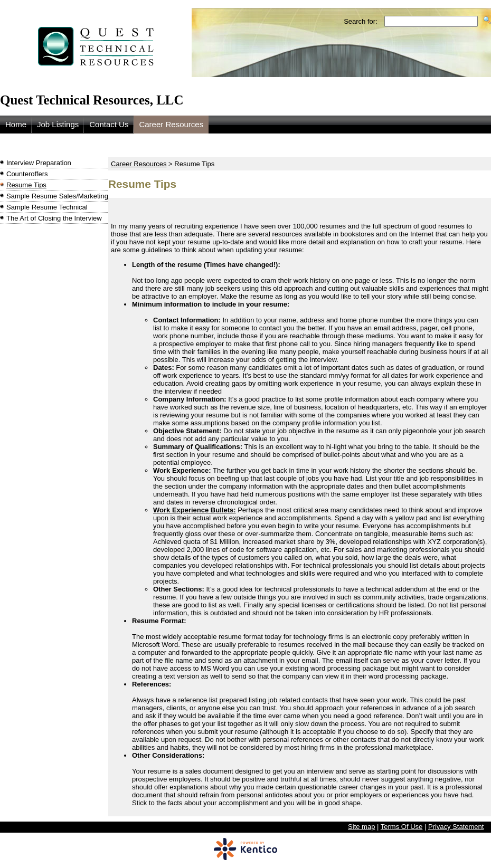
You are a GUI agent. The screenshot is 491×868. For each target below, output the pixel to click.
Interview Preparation (39, 163)
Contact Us (109, 124)
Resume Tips (26, 185)
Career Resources (171, 124)
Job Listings (58, 124)
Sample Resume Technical (47, 207)
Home (16, 124)
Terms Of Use (402, 827)
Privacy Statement (456, 827)
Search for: (361, 21)
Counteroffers (27, 174)
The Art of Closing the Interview (54, 218)
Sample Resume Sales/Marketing (57, 196)
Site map (361, 827)
